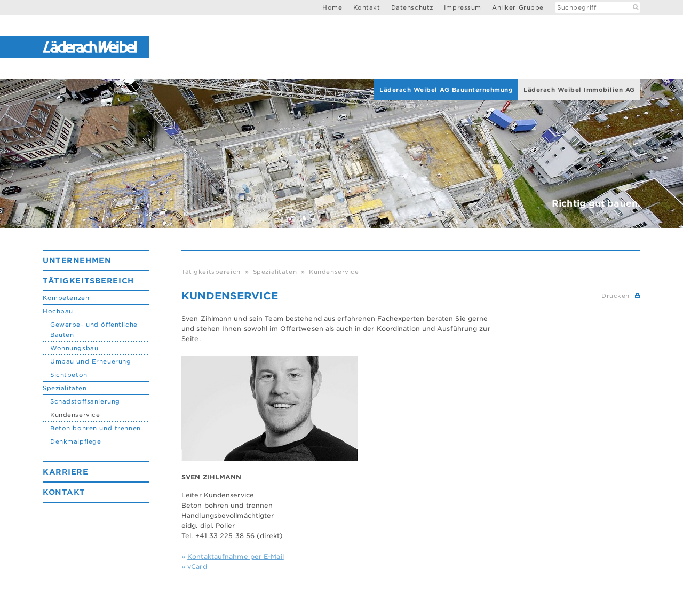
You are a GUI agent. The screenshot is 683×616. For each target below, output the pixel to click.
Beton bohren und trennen (96, 428)
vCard (197, 567)
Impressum (463, 7)
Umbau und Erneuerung (90, 361)
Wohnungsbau (74, 348)
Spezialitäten (65, 388)
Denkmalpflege (76, 441)
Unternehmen (77, 260)
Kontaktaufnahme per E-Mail (236, 556)
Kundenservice (75, 415)
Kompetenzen (66, 298)
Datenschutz (412, 7)
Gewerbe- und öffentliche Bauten (94, 330)
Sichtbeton (69, 375)
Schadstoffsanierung (85, 401)
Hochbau (58, 311)
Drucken (616, 296)
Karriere (66, 472)
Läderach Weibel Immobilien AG (579, 90)
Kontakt (367, 7)
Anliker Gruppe (518, 7)
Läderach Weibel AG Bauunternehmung (446, 90)
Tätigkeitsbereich (88, 281)
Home (332, 7)
